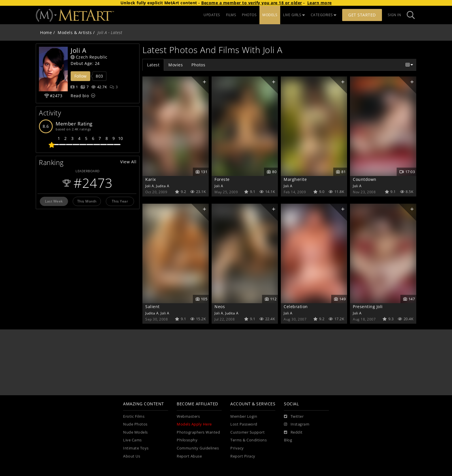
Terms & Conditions (248, 440)
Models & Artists (75, 32)
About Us (132, 456)
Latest (153, 65)
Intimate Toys (136, 448)
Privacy (237, 448)
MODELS (270, 15)
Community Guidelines (198, 448)
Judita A (163, 186)
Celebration (296, 307)
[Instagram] (297, 424)
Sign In (394, 15)
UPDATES (212, 15)
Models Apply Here (194, 424)
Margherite (295, 179)
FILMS (231, 15)
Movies (176, 65)
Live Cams (132, 440)
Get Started (362, 15)
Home (46, 32)
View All (128, 162)
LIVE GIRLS (294, 15)
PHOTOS (249, 15)
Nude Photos (135, 424)
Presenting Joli (368, 307)
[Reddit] (293, 432)
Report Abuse (189, 456)
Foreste (222, 179)
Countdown (365, 179)
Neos (220, 307)
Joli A (150, 186)
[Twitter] (294, 417)
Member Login (244, 416)
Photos (198, 65)
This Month (87, 201)
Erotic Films (134, 416)
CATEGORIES (324, 15)
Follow (80, 76)
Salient (152, 307)
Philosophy (187, 440)
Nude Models (135, 432)
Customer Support (247, 432)
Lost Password (244, 424)
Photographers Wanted (198, 432)
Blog (288, 440)
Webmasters (188, 416)
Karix (151, 179)
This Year (120, 201)
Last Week (54, 201)
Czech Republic (89, 57)
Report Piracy (243, 456)
